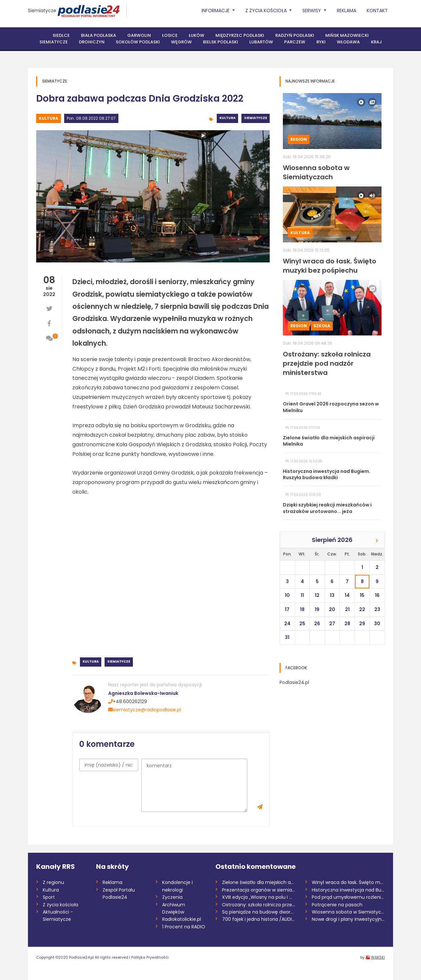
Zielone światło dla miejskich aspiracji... (259, 882)
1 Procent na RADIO (184, 927)
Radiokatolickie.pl (182, 919)
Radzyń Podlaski (295, 35)
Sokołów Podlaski (138, 42)
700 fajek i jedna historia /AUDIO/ (259, 919)
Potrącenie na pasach (337, 905)
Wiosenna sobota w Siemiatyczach (348, 912)
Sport (49, 897)
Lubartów (261, 42)
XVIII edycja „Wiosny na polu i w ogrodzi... (259, 897)
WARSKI (378, 957)
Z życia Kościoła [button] (267, 11)
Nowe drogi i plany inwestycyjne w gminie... (348, 919)
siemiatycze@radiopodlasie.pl (145, 710)
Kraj (376, 42)
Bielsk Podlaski (221, 42)
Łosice (170, 35)
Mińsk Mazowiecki (347, 35)
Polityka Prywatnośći (150, 957)
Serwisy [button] (312, 11)
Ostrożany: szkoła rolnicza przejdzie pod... (259, 905)
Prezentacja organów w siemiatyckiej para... (259, 890)
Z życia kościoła (61, 905)
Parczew (295, 42)
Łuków (197, 35)
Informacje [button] (216, 11)
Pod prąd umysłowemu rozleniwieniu (348, 897)
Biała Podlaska (99, 35)
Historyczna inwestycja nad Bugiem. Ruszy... (348, 890)
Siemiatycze (42, 11)
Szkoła (322, 326)
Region (299, 139)
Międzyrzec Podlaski (240, 35)
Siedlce (61, 35)
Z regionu (53, 882)
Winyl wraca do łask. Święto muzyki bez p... (348, 882)
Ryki (321, 42)
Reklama (347, 11)
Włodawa (348, 42)
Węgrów (181, 42)
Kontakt (377, 11)
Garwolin (139, 35)
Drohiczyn (92, 42)
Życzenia (172, 897)
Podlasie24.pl (294, 682)
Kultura (49, 118)
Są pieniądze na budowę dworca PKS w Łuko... (259, 912)
